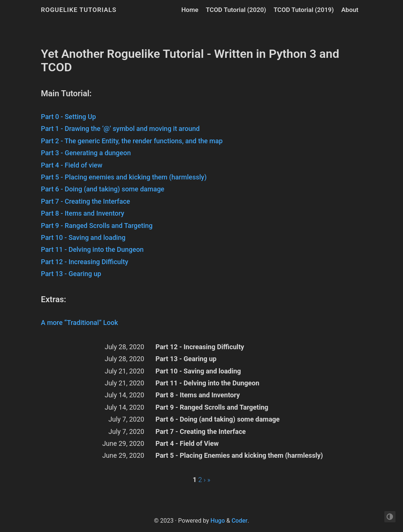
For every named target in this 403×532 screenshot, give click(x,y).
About (350, 10)
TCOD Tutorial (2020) (236, 10)
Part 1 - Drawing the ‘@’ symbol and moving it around (120, 129)
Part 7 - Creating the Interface (86, 201)
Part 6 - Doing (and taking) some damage (103, 189)
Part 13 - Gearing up (71, 274)
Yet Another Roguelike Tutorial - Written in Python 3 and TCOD (190, 60)
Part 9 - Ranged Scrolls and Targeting (97, 226)
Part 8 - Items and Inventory (83, 213)
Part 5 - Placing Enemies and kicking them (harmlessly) (239, 455)
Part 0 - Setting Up (69, 117)
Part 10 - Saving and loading (83, 237)
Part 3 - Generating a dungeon (86, 153)
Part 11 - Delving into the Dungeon (92, 249)
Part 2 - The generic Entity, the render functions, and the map (132, 141)
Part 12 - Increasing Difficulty (85, 262)
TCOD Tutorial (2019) (303, 10)
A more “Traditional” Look (80, 323)
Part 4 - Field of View (187, 443)
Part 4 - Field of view (72, 165)
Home (190, 10)
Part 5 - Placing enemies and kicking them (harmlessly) (124, 177)
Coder (240, 521)
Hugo (218, 521)
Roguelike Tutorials (79, 10)
